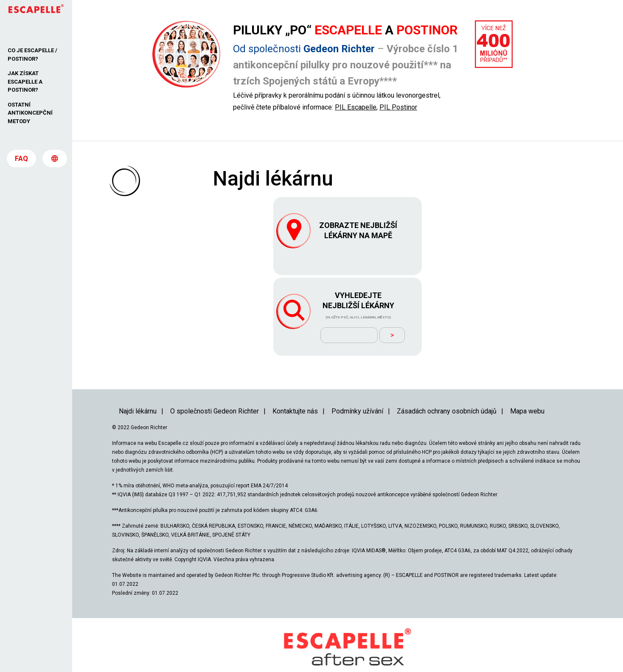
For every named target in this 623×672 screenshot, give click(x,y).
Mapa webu (527, 396)
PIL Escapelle (356, 107)
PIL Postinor (398, 107)
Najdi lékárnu (138, 396)
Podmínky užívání (357, 396)
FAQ (21, 162)
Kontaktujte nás (295, 396)
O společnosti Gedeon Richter (215, 396)
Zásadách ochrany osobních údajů (447, 396)
